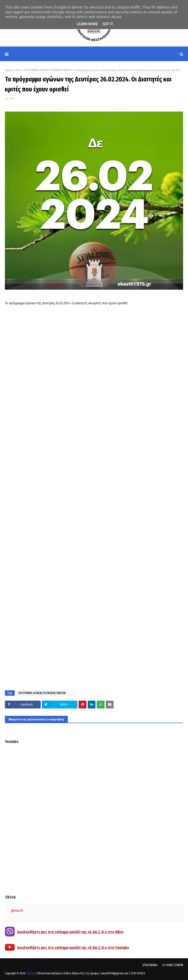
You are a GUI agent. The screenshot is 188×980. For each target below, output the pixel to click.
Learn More (87, 24)
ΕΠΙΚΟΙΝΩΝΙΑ (150, 965)
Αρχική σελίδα (13, 70)
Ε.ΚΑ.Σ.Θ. (30, 973)
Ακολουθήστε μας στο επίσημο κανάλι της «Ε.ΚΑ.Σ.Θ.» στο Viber (70, 932)
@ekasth (17, 911)
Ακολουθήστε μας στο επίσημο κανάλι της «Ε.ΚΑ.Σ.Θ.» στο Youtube (73, 948)
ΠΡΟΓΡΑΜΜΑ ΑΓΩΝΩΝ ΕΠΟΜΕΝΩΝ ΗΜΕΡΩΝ (48, 70)
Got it (108, 24)
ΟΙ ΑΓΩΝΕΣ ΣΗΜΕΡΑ (173, 965)
